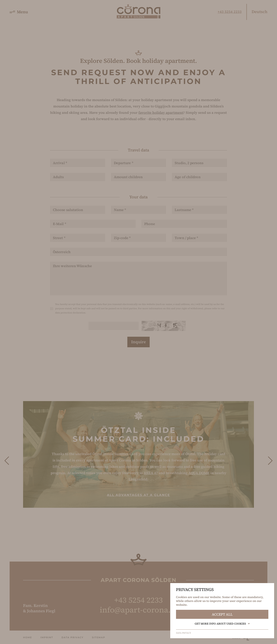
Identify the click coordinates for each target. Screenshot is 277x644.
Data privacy (184, 633)
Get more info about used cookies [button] (222, 624)
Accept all (222, 614)
